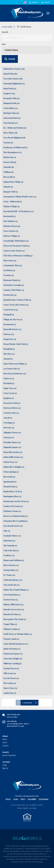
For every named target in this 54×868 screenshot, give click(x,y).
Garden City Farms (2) (13, 506)
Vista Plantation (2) (12, 595)
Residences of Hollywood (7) (15, 147)
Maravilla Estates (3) (12, 329)
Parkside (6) (9, 167)
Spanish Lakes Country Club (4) (17, 300)
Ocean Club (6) (10, 162)
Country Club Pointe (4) (14, 290)
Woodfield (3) (9, 349)
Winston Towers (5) (12, 226)
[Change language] (25, 2)
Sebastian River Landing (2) (15, 521)
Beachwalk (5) (9, 216)
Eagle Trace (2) (10, 388)
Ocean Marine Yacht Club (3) (16, 344)
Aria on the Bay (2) (11, 585)
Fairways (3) (9, 334)
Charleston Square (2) (13, 654)
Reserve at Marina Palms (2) (16, 516)
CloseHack (33, 808)
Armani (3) (8, 359)
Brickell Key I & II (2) (13, 491)
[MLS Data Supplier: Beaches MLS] (27, 838)
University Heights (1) (13, 658)
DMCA (23, 799)
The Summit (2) (10, 545)
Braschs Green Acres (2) (14, 609)
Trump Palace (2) (11, 570)
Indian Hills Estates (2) (13, 457)
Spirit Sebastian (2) (12, 649)
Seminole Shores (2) (12, 536)
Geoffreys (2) (9, 555)
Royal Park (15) (10, 88)
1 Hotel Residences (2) (13, 580)
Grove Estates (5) (11, 231)
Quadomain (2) (10, 482)
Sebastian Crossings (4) (14, 285)
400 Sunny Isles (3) (12, 369)
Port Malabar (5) (10, 221)
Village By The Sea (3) (13, 319)
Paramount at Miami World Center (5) (20, 197)
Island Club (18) (10, 74)
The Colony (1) (10, 683)
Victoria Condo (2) (11, 639)
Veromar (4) (9, 275)
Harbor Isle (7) (10, 157)
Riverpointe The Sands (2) (15, 619)
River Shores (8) (10, 133)
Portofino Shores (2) (12, 442)
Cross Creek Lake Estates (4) (16, 305)
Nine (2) (7, 531)
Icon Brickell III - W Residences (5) (18, 211)
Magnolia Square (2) (12, 447)
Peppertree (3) (10, 339)
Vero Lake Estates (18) (13, 79)
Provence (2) (9, 427)
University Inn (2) (11, 550)
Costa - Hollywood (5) (13, 201)
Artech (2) (8, 418)
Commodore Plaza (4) (13, 265)
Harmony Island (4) (12, 280)
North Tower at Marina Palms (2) (18, 634)
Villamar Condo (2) (12, 629)
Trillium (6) (8, 172)
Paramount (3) (10, 324)
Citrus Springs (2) (11, 472)
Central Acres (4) (11, 310)
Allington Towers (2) (12, 432)
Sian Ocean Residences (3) (15, 373)
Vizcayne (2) (9, 437)
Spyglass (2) (9, 398)
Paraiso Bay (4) (10, 295)
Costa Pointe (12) (11, 108)
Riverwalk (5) (9, 177)
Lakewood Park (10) (12, 118)
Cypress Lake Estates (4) (14, 251)
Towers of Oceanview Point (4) (16, 246)
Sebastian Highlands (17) (14, 83)
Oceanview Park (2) (12, 403)
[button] (10, 59)
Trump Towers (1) (11, 668)
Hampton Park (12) (12, 103)
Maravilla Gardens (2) (13, 452)
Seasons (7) (8, 142)
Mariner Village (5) (11, 206)
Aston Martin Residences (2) (16, 644)
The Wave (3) (9, 354)
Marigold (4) (9, 314)
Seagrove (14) (9, 93)
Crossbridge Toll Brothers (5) (16, 241)
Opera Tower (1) (10, 688)
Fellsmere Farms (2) (12, 511)
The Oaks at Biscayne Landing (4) (18, 255)
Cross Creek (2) (10, 393)
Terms (16, 799)
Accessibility (32, 799)
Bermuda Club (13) (11, 98)
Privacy (8, 799)
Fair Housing (44, 799)
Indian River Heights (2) (14, 467)
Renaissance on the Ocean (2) (16, 501)
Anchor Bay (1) (10, 693)
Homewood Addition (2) (14, 560)
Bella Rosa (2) (9, 541)
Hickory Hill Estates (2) (13, 604)
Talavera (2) (9, 378)
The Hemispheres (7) (12, 152)
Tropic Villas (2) (10, 624)
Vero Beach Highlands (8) (14, 138)
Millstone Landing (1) (13, 663)
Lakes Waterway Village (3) (15, 364)
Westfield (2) (9, 383)
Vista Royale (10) (11, 123)
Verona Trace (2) (11, 600)
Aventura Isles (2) (11, 413)
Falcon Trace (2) (10, 462)
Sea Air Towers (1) (11, 678)
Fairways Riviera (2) (12, 408)
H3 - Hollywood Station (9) (15, 128)
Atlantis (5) (8, 187)
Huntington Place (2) (12, 496)
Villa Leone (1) (10, 673)
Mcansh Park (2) (10, 486)
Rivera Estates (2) (11, 565)
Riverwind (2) (9, 477)
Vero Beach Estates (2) (13, 526)
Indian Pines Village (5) (13, 182)
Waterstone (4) (10, 260)
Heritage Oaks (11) (11, 113)
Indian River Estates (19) (14, 69)
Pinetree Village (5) (12, 236)
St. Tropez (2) (9, 575)
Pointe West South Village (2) (16, 590)
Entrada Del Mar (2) (12, 614)
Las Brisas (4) (9, 270)
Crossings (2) (9, 423)
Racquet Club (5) (11, 192)
